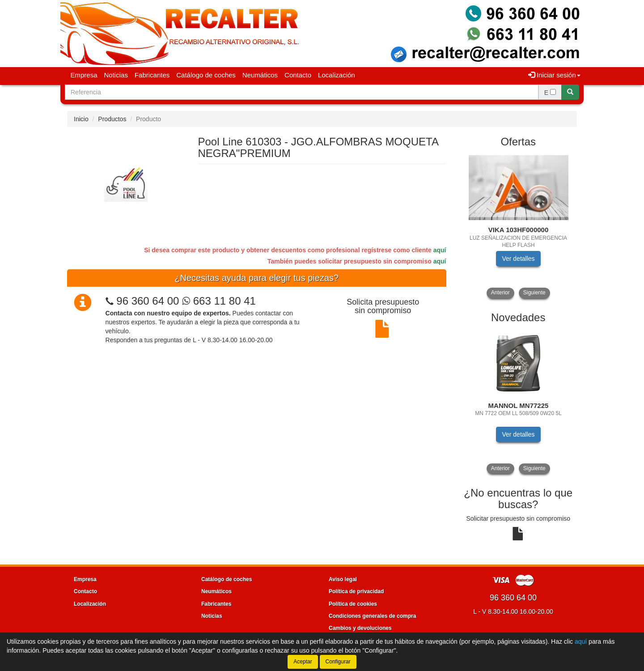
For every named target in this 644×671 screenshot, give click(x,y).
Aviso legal (343, 579)
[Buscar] (570, 92)
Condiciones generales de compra (372, 616)
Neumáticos (260, 75)
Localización (337, 75)
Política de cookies (353, 604)
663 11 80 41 (219, 301)
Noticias (116, 75)
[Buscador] (302, 92)
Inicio (81, 119)
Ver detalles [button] (518, 259)
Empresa (84, 75)
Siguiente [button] (534, 293)
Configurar (338, 662)
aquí (440, 250)
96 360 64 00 (148, 301)
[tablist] (519, 226)
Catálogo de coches (206, 75)
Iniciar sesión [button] (554, 75)
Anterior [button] (500, 293)
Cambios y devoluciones (360, 628)
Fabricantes (152, 75)
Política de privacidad (356, 591)
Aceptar (303, 662)
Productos (112, 119)
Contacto (298, 75)
